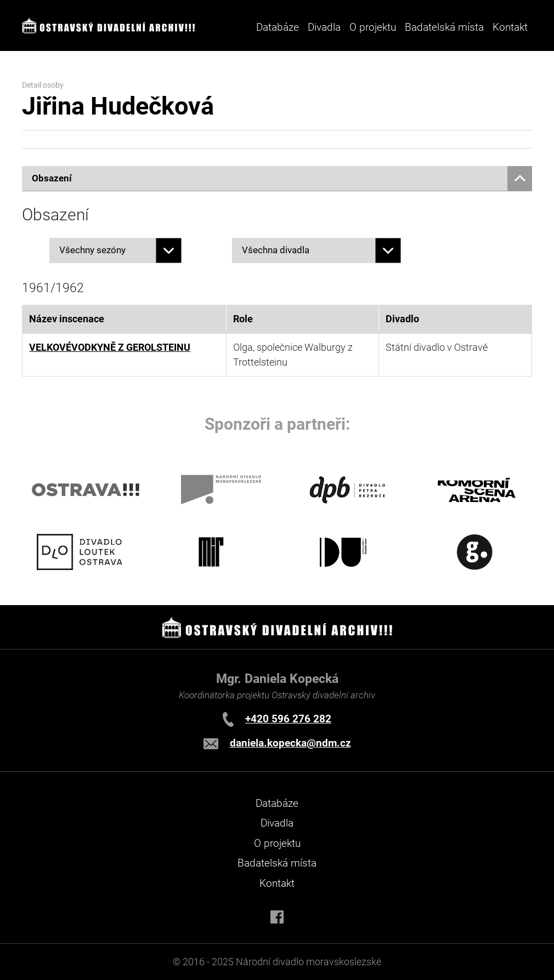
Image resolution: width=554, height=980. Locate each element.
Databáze (278, 27)
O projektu (373, 27)
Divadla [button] (324, 27)
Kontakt (510, 27)
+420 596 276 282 (288, 719)
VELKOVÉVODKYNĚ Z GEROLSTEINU (110, 347)
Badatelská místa (444, 27)
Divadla (277, 823)
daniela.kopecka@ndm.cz (290, 743)
